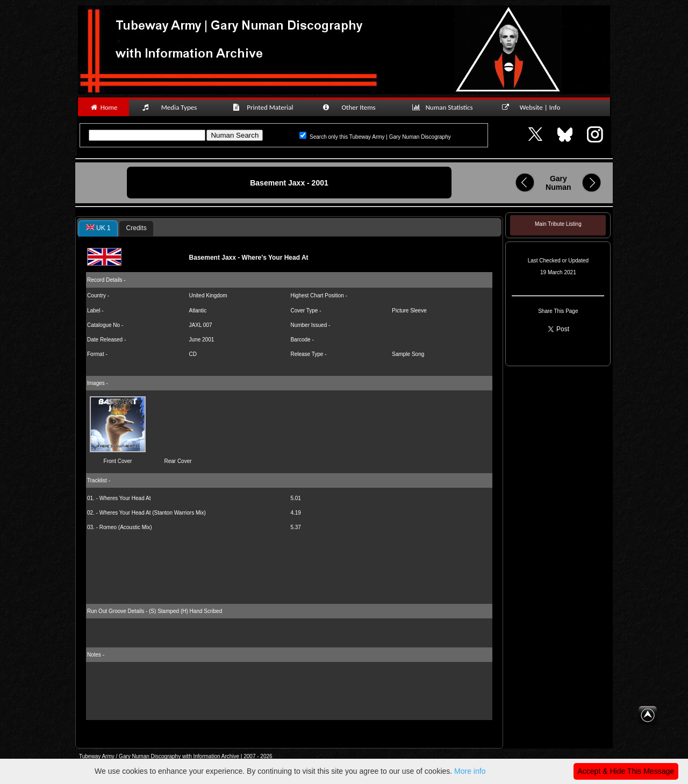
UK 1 (98, 228)
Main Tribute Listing (558, 224)
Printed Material (265, 107)
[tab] (98, 229)
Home (103, 107)
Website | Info (535, 107)
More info (470, 771)
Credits (136, 228)
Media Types (174, 107)
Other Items (355, 107)
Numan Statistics (445, 107)
